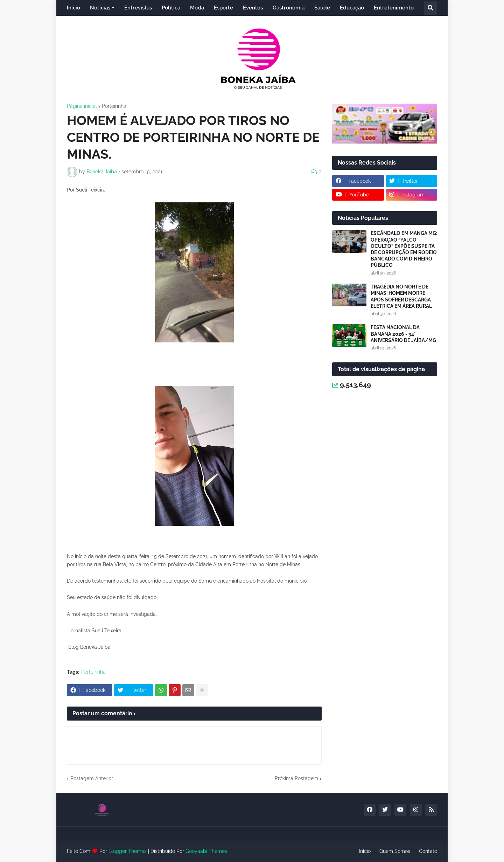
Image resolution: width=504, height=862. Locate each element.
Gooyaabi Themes (206, 851)
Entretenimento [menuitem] (394, 8)
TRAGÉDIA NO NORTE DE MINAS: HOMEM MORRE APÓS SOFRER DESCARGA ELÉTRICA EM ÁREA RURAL (401, 296)
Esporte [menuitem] (223, 8)
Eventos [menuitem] (253, 8)
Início (365, 851)
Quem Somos (395, 851)
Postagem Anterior (92, 778)
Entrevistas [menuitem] (138, 8)
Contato (428, 851)
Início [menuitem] (73, 8)
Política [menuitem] (171, 8)
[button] (430, 8)
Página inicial (82, 106)
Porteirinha (114, 106)
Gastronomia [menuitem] (289, 8)
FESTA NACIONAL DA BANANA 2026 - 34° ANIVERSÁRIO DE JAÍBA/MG (403, 334)
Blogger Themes (128, 851)
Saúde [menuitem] (322, 8)
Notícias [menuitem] (100, 8)
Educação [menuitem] (352, 8)
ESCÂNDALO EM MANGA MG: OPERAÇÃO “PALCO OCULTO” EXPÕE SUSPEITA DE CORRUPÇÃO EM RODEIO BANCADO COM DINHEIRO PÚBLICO (404, 249)
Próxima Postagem (296, 778)
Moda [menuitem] (197, 8)
